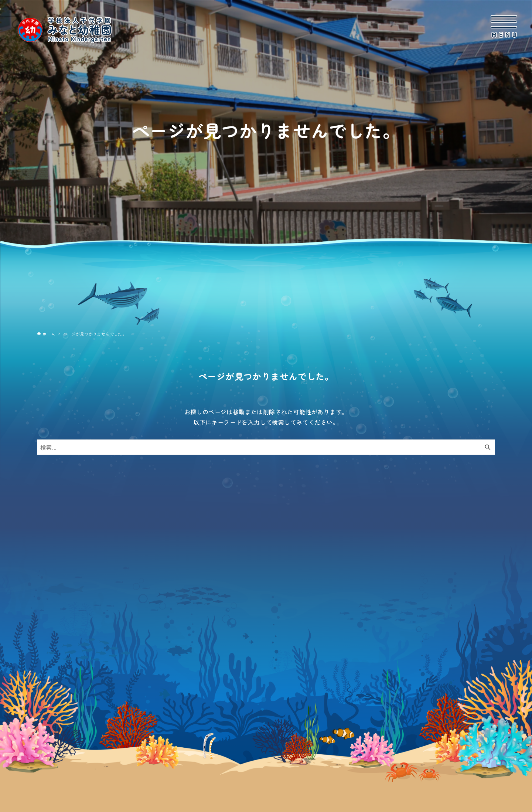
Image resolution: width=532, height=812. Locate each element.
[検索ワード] (266, 447)
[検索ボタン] (488, 447)
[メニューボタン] (504, 27)
